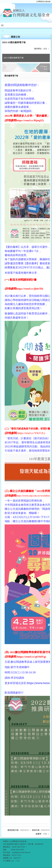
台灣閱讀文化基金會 (43, 2)
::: (3, 31)
